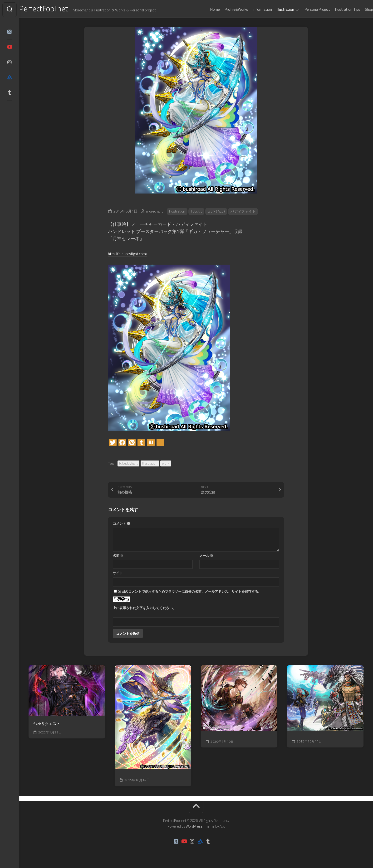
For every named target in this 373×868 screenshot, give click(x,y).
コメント (121, 525)
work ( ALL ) (219, 213)
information (253, 9)
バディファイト (247, 213)
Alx (222, 828)
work (166, 465)
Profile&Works (227, 9)
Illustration (276, 10)
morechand (155, 213)
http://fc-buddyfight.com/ (132, 255)
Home (205, 9)
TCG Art (198, 213)
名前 (118, 557)
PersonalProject (308, 9)
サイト (118, 575)
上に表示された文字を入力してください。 (144, 610)
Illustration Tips (338, 9)
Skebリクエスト (47, 726)
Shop (359, 9)
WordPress (194, 828)
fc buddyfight (128, 465)
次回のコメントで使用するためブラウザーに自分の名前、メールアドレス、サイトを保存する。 (190, 593)
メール (206, 557)
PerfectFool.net (55, 10)
